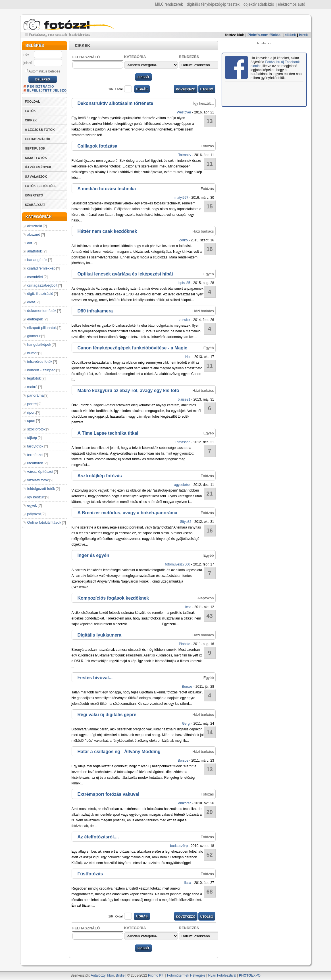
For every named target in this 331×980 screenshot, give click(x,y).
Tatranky (185, 155)
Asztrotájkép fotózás (100, 476)
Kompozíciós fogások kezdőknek (113, 598)
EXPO (250, 975)
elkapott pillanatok (42, 328)
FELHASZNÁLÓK (38, 139)
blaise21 (184, 399)
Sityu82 (186, 522)
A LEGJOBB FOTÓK (40, 130)
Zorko (183, 240)
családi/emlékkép (41, 268)
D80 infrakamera (95, 311)
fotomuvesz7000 (178, 564)
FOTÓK (31, 111)
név (26, 55)
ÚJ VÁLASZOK (36, 177)
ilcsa (188, 607)
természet (35, 455)
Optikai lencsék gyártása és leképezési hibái (125, 274)
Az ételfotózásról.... (98, 837)
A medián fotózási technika (107, 189)
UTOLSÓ (207, 89)
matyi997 (181, 198)
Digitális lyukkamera (100, 635)
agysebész (182, 485)
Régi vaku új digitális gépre (107, 715)
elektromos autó (292, 4)
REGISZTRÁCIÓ (41, 86)
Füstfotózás (90, 874)
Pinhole (184, 644)
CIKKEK (31, 120)
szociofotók (37, 429)
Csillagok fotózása (97, 146)
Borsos (187, 687)
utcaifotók (35, 463)
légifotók (34, 378)
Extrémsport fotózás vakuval (109, 794)
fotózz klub (235, 35)
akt (30, 243)
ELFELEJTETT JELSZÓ (47, 90)
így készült (36, 497)
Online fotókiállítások (44, 522)
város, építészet (40, 472)
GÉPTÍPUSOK (35, 148)
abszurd (34, 234)
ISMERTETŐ (34, 195)
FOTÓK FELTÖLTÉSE (41, 186)
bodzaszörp (179, 846)
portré (32, 404)
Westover (184, 112)
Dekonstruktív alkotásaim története (115, 103)
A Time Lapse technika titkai (108, 433)
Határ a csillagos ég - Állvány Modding (119, 752)
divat (31, 302)
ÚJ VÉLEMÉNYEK (38, 167)
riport (32, 412)
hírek (303, 35)
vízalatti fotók (38, 480)
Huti (188, 357)
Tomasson (183, 442)
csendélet (35, 277)
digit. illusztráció (40, 294)
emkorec (185, 803)
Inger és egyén (93, 555)
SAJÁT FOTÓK (36, 158)
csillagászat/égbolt (42, 285)
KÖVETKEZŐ (186, 89)
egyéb (32, 505)
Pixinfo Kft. (156, 975)
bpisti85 (184, 283)
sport (31, 421)
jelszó (28, 63)
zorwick (184, 320)
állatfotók (35, 251)
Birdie (120, 975)
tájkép (32, 438)
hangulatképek (39, 344)
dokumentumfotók (42, 311)
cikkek (290, 35)
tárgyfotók (35, 446)
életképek (35, 319)
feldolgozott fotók (41, 489)
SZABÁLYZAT (35, 205)
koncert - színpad (41, 370)
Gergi (186, 724)
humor (33, 353)
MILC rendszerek (169, 4)
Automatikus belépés (42, 71)
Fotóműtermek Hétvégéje (186, 975)
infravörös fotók (40, 361)
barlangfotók (38, 260)
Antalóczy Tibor (102, 975)
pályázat (34, 514)
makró (32, 387)
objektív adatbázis (259, 4)
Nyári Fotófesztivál (222, 975)
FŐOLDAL (33, 101)
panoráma (36, 395)
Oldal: (124, 89)
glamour (34, 336)
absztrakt (35, 226)
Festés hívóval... (95, 678)
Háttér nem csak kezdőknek (107, 231)
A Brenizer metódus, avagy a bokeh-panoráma (128, 513)
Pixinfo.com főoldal (265, 35)
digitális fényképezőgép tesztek (213, 4)
